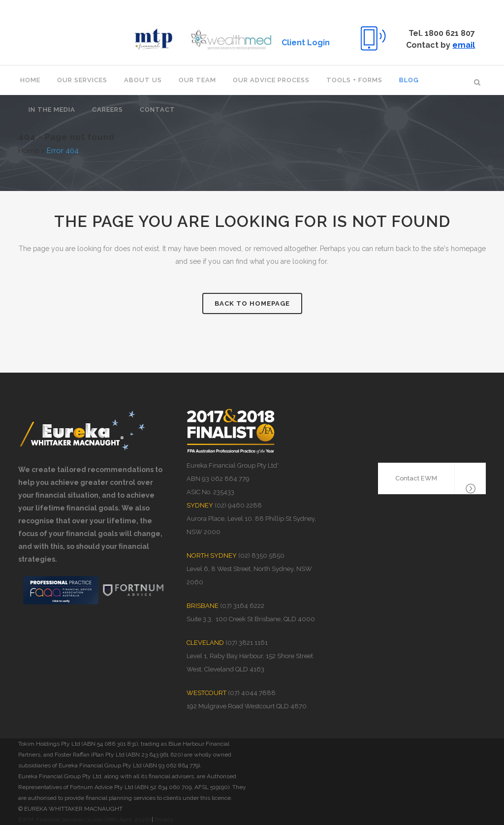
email (462, 45)
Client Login (304, 43)
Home (29, 151)
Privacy (164, 820)
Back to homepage (252, 303)
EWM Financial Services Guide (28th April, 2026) (84, 820)
